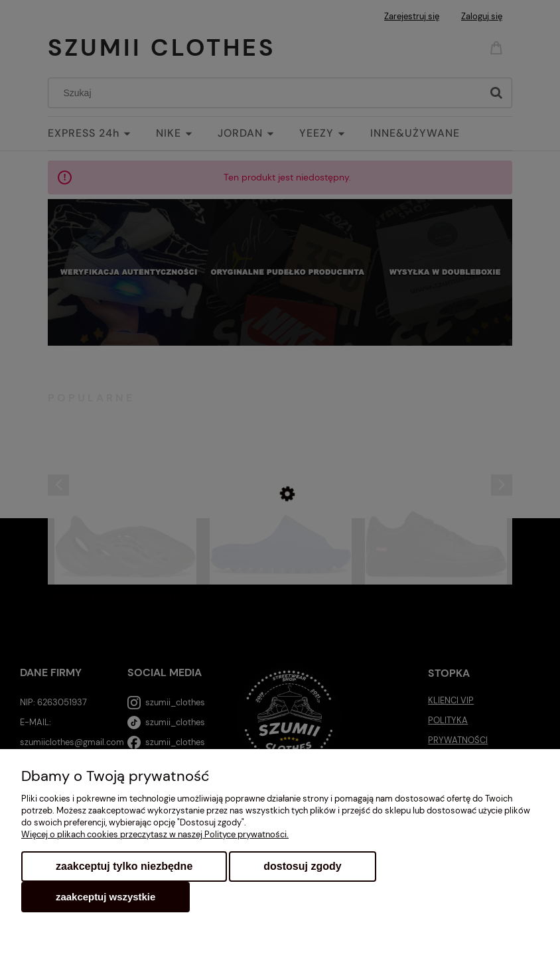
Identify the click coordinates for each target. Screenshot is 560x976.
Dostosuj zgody (302, 866)
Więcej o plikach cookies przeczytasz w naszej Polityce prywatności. (155, 834)
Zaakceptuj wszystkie (105, 897)
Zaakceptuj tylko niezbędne (124, 866)
